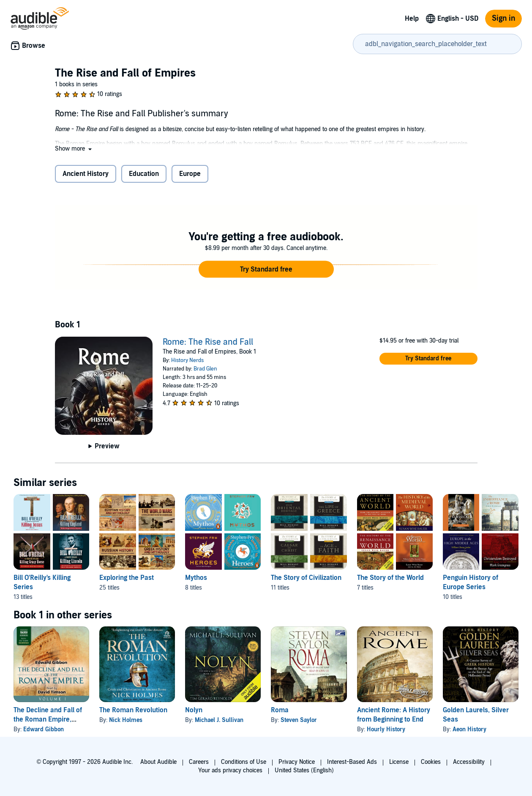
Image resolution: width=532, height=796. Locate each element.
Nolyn (194, 710)
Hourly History (386, 729)
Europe (190, 174)
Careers (199, 762)
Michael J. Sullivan (219, 720)
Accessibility (469, 762)
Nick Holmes (126, 720)
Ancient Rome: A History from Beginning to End (394, 715)
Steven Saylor (299, 720)
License (399, 762)
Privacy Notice (297, 762)
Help (412, 19)
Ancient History (86, 174)
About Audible (158, 762)
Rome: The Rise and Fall (208, 342)
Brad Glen (205, 369)
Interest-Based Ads (352, 762)
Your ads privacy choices (230, 770)
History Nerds (187, 360)
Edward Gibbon (44, 729)
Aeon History (469, 729)
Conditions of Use (244, 762)
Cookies (431, 762)
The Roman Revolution (133, 710)
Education (144, 174)
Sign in (503, 18)
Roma (280, 710)
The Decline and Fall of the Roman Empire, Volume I (48, 719)
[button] (74, 149)
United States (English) (304, 770)
